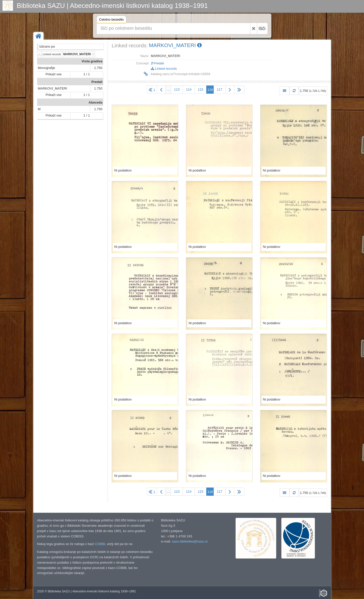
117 (220, 89)
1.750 (98, 68)
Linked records (164, 69)
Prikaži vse (54, 74)
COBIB (100, 544)
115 (201, 89)
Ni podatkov (123, 170)
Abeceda (95, 102)
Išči (262, 28)
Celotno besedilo (112, 20)
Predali (97, 82)
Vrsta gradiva (92, 61)
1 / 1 (87, 74)
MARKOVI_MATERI (53, 88)
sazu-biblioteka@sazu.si (190, 541)
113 (177, 89)
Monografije (47, 68)
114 (189, 89)
